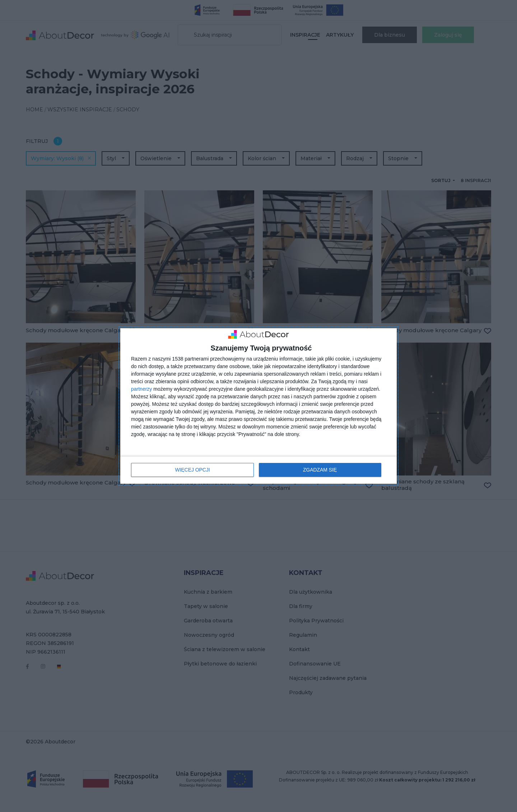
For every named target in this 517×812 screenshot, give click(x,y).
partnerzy (141, 389)
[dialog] (258, 406)
